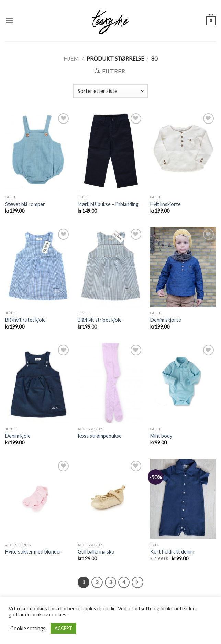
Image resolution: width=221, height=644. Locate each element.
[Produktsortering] (110, 91)
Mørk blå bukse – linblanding (108, 204)
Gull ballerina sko (96, 552)
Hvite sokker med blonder (33, 552)
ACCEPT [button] (63, 628)
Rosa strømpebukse (100, 436)
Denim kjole (18, 436)
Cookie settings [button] (28, 628)
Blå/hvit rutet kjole (25, 320)
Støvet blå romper (25, 204)
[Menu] (9, 20)
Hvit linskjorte (165, 204)
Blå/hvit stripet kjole (100, 320)
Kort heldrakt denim (172, 552)
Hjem (71, 58)
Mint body (161, 436)
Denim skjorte (166, 320)
